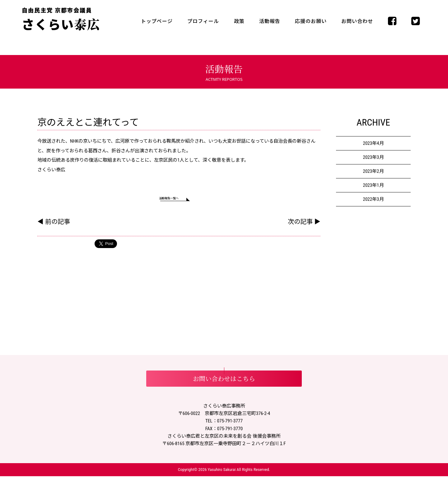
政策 (239, 21)
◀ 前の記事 (54, 224)
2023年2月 (373, 171)
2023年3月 (373, 157)
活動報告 (270, 21)
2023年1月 (373, 185)
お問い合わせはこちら (224, 382)
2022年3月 (373, 199)
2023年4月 (373, 143)
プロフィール (203, 21)
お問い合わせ (357, 21)
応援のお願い (311, 21)
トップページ (157, 21)
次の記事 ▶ (304, 224)
